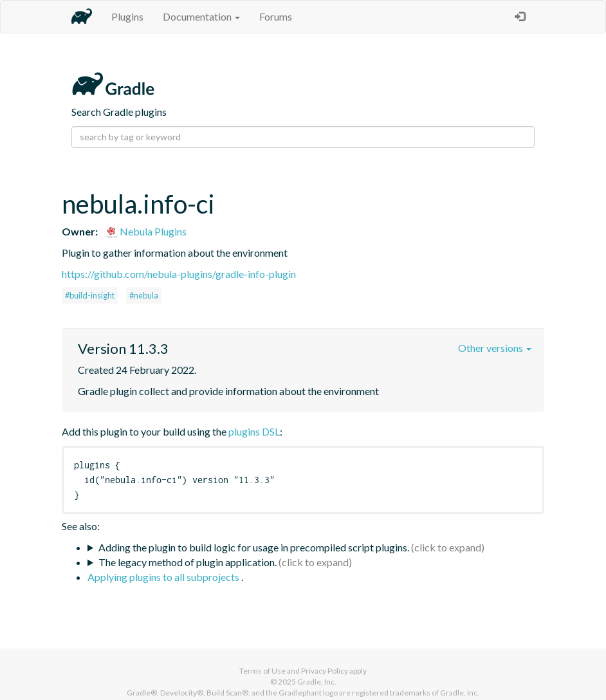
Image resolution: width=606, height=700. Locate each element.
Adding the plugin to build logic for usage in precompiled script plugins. (254, 547)
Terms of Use (262, 671)
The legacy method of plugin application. (188, 562)
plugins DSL (254, 431)
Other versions (495, 348)
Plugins (127, 16)
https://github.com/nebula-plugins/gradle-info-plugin (179, 274)
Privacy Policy (325, 671)
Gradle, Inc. (317, 682)
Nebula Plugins (146, 231)
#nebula (144, 295)
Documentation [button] (201, 16)
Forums (276, 16)
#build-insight (90, 295)
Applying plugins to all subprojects (164, 577)
